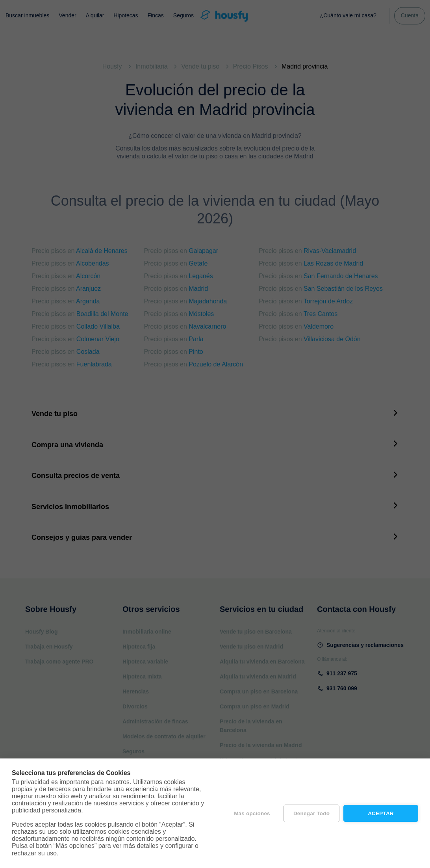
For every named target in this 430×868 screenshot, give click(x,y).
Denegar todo (311, 813)
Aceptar (381, 813)
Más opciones (252, 813)
